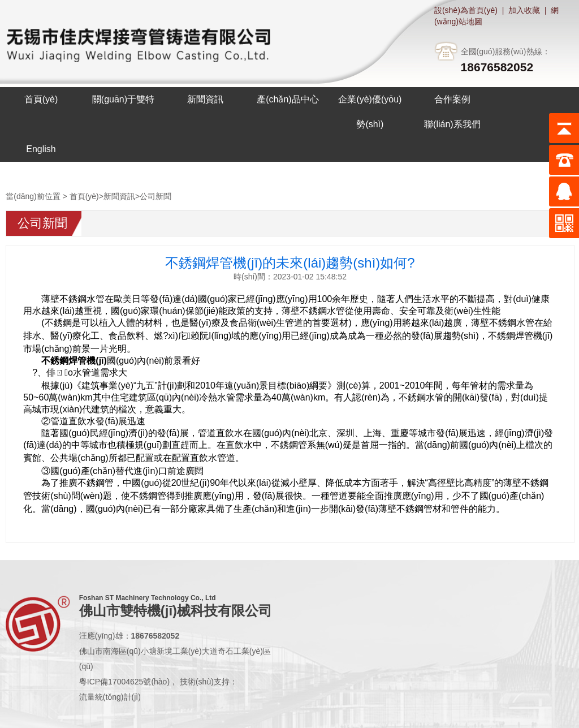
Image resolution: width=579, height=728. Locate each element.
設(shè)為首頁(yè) (466, 10)
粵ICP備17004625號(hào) (124, 682)
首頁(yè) (84, 196)
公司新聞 (155, 196)
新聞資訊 (119, 196)
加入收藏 (524, 10)
